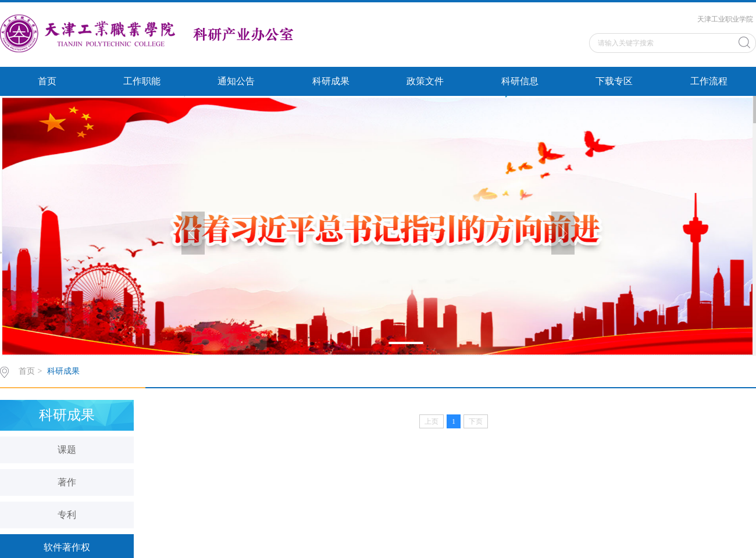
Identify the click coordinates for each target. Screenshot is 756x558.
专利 (67, 515)
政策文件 (425, 81)
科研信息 (520, 81)
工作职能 (142, 81)
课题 (67, 450)
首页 (47, 81)
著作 (67, 482)
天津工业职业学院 (725, 19)
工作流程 (709, 81)
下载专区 (614, 81)
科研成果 (331, 81)
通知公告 (236, 81)
